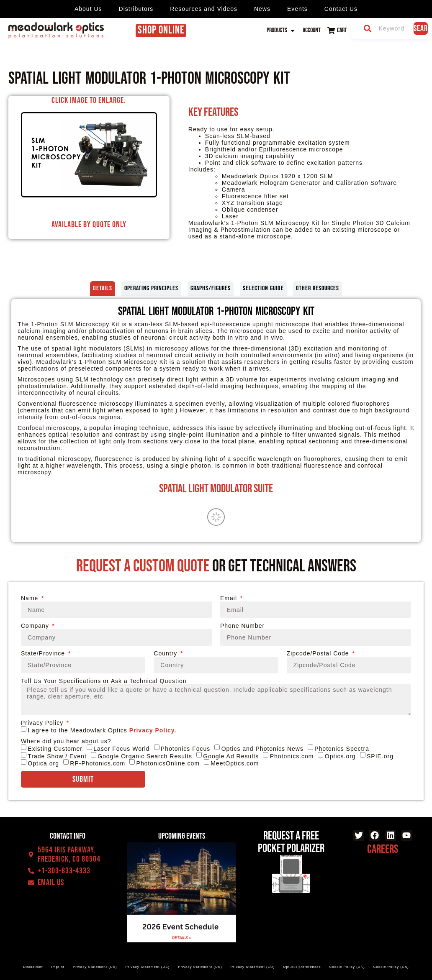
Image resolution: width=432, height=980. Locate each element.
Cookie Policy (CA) (391, 967)
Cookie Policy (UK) (347, 967)
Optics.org (340, 756)
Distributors (136, 9)
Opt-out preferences (302, 967)
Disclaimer (33, 967)
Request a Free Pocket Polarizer (291, 842)
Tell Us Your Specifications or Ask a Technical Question (104, 681)
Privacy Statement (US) (148, 967)
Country (166, 653)
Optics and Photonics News (262, 749)
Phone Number (242, 626)
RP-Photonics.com (98, 763)
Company (36, 626)
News (262, 9)
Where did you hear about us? (66, 741)
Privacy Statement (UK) (200, 967)
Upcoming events (182, 836)
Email (230, 598)
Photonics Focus (186, 749)
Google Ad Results (231, 756)
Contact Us (341, 9)
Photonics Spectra (342, 749)
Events (297, 9)
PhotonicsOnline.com (168, 763)
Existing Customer (55, 749)
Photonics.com (292, 756)
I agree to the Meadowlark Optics (102, 730)
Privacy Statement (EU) (253, 967)
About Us (88, 9)
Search (421, 28)
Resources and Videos (204, 9)
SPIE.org (380, 756)
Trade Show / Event (57, 756)
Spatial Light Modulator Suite (216, 489)
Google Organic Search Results (145, 756)
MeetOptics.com (235, 763)
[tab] (103, 289)
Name (31, 598)
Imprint (58, 967)
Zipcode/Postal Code (319, 653)
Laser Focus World (121, 749)
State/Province (44, 653)
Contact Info (68, 836)
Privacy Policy (43, 723)
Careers (383, 849)
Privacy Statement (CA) (95, 967)
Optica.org (43, 763)
